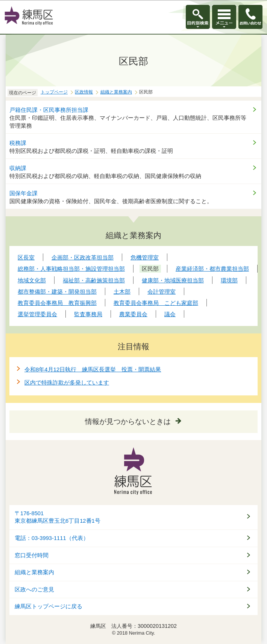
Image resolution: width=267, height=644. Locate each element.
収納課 (18, 168)
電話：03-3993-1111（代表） (52, 538)
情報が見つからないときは (128, 422)
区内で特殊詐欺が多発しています (67, 382)
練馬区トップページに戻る (49, 606)
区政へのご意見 (34, 590)
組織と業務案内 (116, 92)
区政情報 (84, 92)
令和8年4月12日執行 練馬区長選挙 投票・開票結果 (93, 369)
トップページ (54, 92)
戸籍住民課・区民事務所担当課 (49, 110)
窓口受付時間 (32, 555)
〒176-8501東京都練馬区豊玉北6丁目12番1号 (58, 517)
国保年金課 (24, 193)
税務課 (18, 143)
